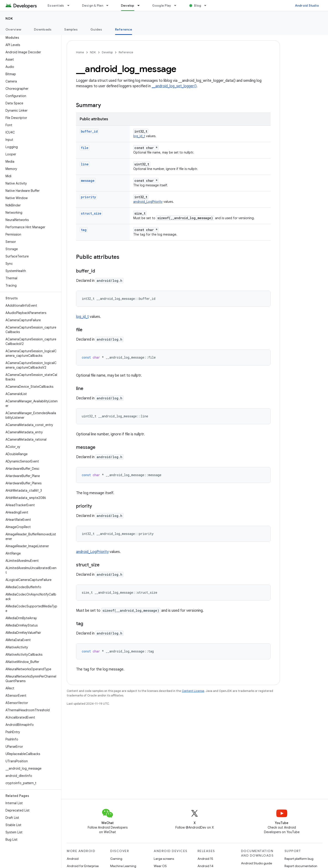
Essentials (56, 5)
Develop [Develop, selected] (128, 5)
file (85, 148)
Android (73, 859)
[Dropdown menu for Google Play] (177, 5)
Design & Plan (93, 5)
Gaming (116, 859)
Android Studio (307, 5)
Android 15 (205, 859)
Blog (198, 5)
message (88, 181)
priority (88, 197)
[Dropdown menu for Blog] (207, 5)
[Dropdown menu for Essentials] (70, 5)
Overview (13, 29)
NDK (9, 18)
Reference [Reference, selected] (124, 29)
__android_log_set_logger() (174, 86)
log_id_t (139, 136)
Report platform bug (299, 859)
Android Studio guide (256, 863)
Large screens (164, 859)
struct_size (91, 213)
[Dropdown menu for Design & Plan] (109, 5)
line (85, 164)
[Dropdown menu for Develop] (141, 5)
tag (84, 230)
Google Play (162, 5)
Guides (96, 29)
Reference (126, 52)
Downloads (43, 29)
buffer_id (89, 131)
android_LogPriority (148, 202)
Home (80, 52)
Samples (71, 29)
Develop (107, 52)
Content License (193, 691)
